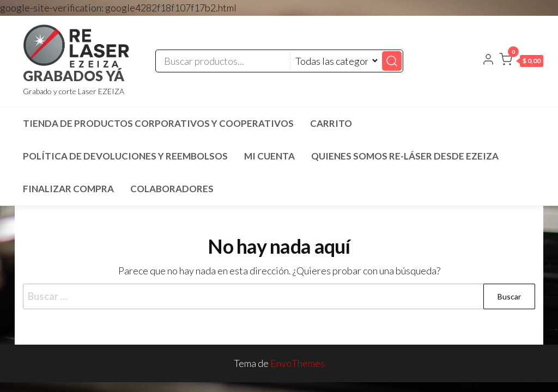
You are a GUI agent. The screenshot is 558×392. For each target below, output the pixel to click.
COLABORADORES (172, 189)
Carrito (331, 123)
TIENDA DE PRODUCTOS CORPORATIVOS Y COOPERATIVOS (158, 123)
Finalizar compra (68, 189)
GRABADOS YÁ (74, 76)
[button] (521, 62)
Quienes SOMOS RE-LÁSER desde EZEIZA (405, 156)
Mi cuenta (269, 156)
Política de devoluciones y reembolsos (125, 156)
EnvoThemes (298, 363)
